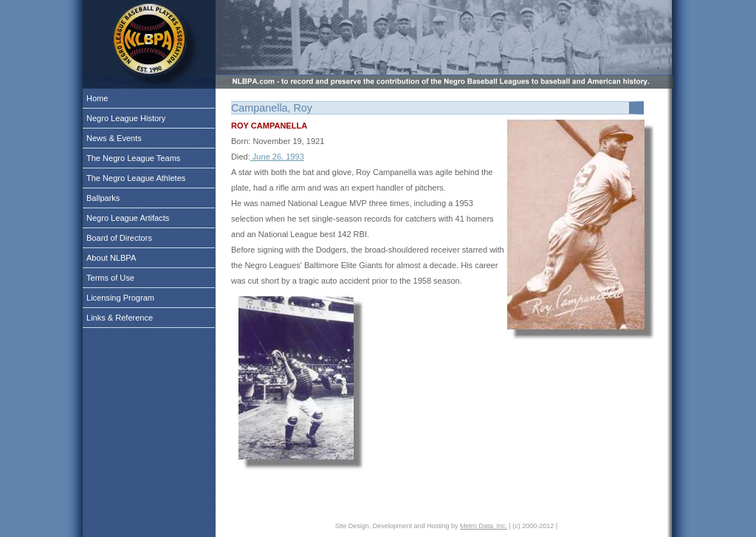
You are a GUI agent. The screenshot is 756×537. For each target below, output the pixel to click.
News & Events (114, 138)
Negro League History (126, 118)
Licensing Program (120, 298)
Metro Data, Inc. (484, 526)
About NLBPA (111, 258)
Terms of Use (110, 278)
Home (97, 98)
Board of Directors (119, 238)
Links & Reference (120, 318)
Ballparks (103, 198)
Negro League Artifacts (128, 218)
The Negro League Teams (133, 158)
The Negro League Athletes (136, 178)
